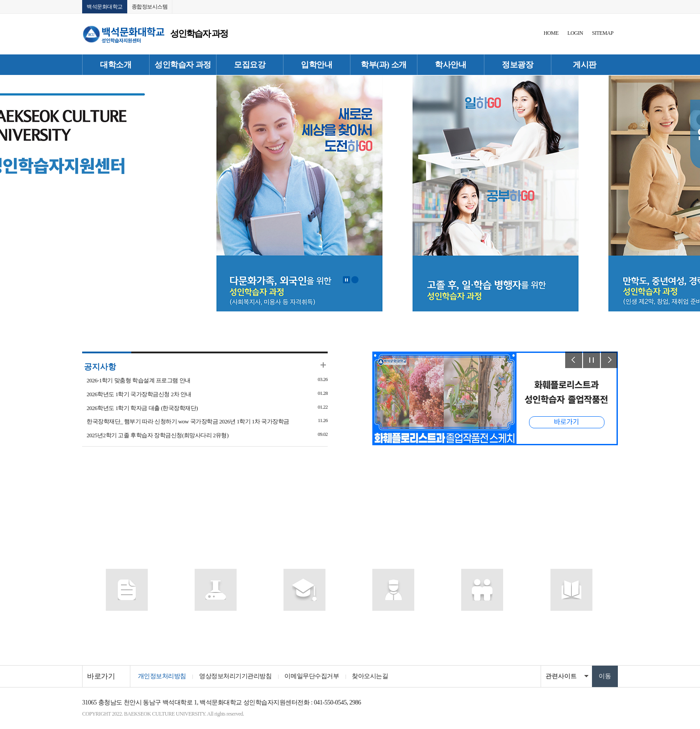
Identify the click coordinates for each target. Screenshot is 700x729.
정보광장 (517, 65)
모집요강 (250, 65)
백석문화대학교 (105, 7)
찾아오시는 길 (571, 621)
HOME (551, 33)
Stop (346, 280)
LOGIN (575, 33)
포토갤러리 (394, 621)
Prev (574, 360)
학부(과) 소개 (384, 65)
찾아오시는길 (371, 676)
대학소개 (116, 65)
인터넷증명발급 (483, 621)
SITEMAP (603, 33)
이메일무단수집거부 (312, 676)
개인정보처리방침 (162, 676)
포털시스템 (127, 621)
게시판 (585, 65)
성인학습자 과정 (183, 65)
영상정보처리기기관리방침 (236, 676)
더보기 (323, 365)
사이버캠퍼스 (215, 621)
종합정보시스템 (150, 7)
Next (609, 360)
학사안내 (450, 65)
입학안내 (317, 65)
